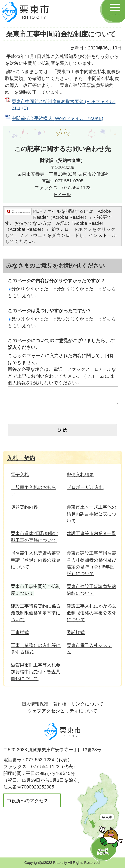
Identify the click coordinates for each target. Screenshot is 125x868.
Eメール (62, 194)
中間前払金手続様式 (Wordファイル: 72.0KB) (57, 118)
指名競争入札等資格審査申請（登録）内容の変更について (36, 560)
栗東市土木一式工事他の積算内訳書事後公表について (92, 514)
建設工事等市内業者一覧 (91, 533)
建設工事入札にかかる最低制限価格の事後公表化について (92, 613)
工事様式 (20, 632)
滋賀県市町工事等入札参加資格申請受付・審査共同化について (36, 672)
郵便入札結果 (80, 475)
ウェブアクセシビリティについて (62, 711)
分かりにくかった (74, 289)
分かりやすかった (29, 289)
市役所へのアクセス (28, 801)
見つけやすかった (29, 319)
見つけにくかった (74, 319)
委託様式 (76, 632)
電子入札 (20, 475)
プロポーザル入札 (85, 487)
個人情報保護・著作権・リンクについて (63, 704)
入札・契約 (21, 458)
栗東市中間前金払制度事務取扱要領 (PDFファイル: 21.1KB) (64, 105)
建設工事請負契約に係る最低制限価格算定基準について (36, 613)
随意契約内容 (24, 507)
